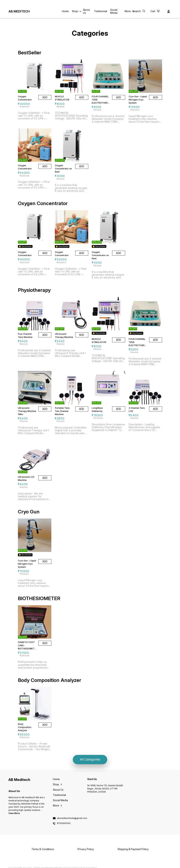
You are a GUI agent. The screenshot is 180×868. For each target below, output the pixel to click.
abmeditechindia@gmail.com (72, 815)
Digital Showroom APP (45, 865)
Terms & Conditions (89, 865)
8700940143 (64, 820)
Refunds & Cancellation (69, 865)
